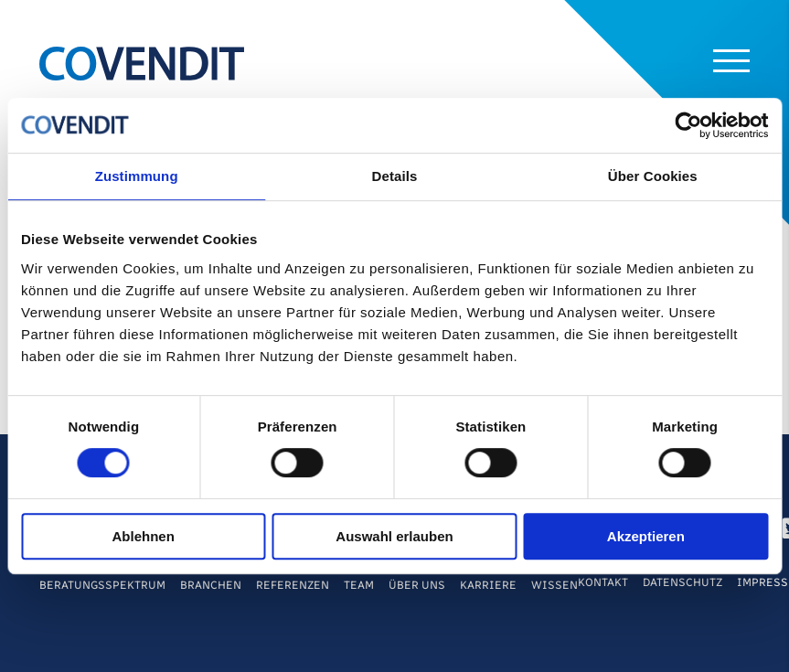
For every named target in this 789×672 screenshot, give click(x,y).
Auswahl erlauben (394, 536)
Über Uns (417, 585)
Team (359, 585)
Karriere (488, 585)
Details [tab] (395, 176)
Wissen (554, 585)
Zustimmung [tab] (137, 176)
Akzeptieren (646, 536)
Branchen (211, 585)
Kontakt (603, 582)
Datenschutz (682, 582)
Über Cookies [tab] (653, 176)
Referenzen (293, 585)
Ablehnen (144, 536)
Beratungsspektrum (102, 585)
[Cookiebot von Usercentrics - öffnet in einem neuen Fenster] (688, 125)
